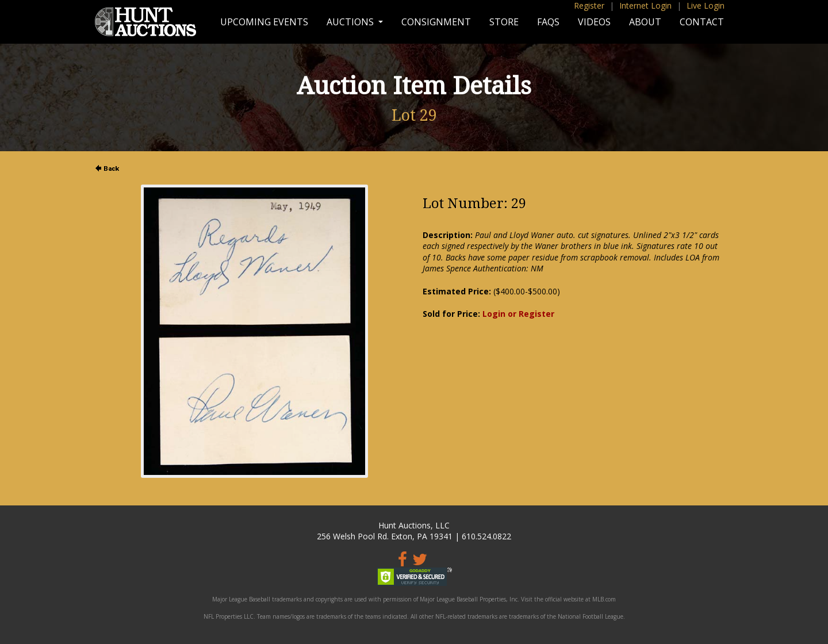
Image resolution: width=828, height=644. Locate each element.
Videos (594, 22)
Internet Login (645, 5)
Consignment (436, 22)
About (645, 22)
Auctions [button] (351, 22)
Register (589, 5)
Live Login (706, 5)
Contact (702, 22)
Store (504, 22)
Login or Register (518, 314)
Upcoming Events (264, 22)
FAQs (548, 22)
